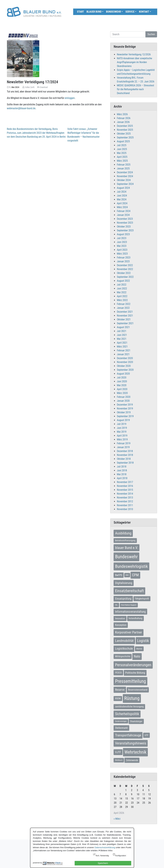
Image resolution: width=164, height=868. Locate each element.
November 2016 (125, 486)
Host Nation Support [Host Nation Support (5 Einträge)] (129, 605)
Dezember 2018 (125, 451)
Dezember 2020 (125, 358)
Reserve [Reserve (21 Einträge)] (120, 690)
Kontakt (144, 12)
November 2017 (125, 482)
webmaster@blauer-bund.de (21, 108)
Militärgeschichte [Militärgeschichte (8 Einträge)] (123, 656)
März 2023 (122, 254)
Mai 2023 (122, 246)
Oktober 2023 (124, 227)
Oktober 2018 (124, 459)
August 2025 (123, 141)
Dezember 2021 (125, 312)
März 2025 (122, 161)
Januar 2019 (123, 447)
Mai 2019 (122, 432)
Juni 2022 (122, 288)
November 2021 (125, 316)
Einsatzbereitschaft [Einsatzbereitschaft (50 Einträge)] (129, 591)
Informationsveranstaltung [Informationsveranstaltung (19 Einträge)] (130, 612)
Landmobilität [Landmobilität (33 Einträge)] (124, 641)
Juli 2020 (122, 378)
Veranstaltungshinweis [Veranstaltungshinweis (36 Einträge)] (131, 743)
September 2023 (125, 230)
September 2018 (125, 463)
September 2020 (125, 370)
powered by (38, 863)
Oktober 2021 (124, 319)
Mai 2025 (122, 153)
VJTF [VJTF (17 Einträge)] (118, 752)
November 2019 (125, 409)
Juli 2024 (122, 192)
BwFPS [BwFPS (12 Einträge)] (119, 575)
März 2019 (122, 439)
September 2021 (125, 323)
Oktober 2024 (124, 180)
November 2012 (125, 501)
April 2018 (122, 478)
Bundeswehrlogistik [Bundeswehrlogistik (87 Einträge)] (131, 566)
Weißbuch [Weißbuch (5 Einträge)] (119, 760)
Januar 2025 (123, 168)
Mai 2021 (122, 339)
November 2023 (125, 223)
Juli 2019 (122, 424)
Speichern (103, 863)
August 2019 (123, 420)
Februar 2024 (124, 211)
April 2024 (122, 203)
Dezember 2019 (125, 405)
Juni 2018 (122, 470)
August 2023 (123, 234)
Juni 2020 (122, 381)
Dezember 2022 (125, 265)
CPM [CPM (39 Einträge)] (135, 575)
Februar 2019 (124, 443)
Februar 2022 (124, 304)
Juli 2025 (122, 145)
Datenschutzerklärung (105, 847)
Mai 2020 (122, 385)
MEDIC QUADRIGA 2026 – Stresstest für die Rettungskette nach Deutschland (135, 89)
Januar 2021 (123, 354)
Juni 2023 (122, 242)
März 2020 (122, 393)
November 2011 (125, 505)
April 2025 (122, 157)
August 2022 (123, 281)
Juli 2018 (122, 467)
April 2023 (122, 250)
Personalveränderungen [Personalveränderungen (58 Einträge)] (133, 665)
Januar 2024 (123, 215)
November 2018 (125, 455)
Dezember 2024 (125, 172)
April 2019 (122, 436)
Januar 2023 (123, 261)
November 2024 (125, 176)
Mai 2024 (122, 199)
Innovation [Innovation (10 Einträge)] (120, 618)
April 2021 (122, 343)
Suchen (151, 34)
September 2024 (125, 184)
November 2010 (125, 509)
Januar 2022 (123, 308)
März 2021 (122, 347)
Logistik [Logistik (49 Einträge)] (143, 641)
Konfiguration (121, 856)
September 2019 (125, 416)
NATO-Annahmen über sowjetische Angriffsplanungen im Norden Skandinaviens (134, 62)
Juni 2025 (122, 149)
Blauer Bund (94, 12)
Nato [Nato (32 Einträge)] (137, 656)
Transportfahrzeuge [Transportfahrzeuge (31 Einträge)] (128, 735)
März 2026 (122, 114)
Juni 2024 (122, 196)
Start (81, 12)
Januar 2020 (123, 401)
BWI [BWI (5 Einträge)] (127, 575)
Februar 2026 (124, 118)
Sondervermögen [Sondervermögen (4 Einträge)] (121, 721)
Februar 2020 (124, 397)
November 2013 (125, 498)
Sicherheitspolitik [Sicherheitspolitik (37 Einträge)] (127, 714)
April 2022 (122, 296)
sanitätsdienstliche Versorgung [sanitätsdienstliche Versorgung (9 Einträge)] (129, 707)
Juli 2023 (122, 238)
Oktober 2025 (124, 134)
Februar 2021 (124, 350)
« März (117, 819)
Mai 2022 (122, 292)
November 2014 (125, 494)
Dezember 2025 (125, 126)
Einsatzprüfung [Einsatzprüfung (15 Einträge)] (123, 599)
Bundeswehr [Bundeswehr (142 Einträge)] (126, 557)
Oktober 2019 (124, 412)
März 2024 (122, 207)
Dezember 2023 (125, 219)
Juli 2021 (122, 331)
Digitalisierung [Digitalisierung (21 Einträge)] (124, 583)
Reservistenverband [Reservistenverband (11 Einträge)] (138, 690)
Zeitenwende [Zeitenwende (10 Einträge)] (132, 760)
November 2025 (125, 130)
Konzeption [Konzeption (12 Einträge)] (121, 625)
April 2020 (122, 389)
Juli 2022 (122, 285)
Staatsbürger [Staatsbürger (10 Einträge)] (136, 721)
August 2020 (123, 374)
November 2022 (125, 269)
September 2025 (125, 138)
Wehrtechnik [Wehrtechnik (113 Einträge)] (135, 752)
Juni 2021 (122, 335)
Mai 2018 (122, 474)
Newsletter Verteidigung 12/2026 (134, 54)
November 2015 (125, 490)
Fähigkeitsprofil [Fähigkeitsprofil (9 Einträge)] (142, 599)
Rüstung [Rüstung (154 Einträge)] (132, 698)
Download (44, 87)
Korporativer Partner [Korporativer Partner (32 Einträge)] (129, 632)
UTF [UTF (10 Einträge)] (146, 735)
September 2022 (125, 277)
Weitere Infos (106, 850)
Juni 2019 (122, 428)
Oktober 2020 (124, 366)
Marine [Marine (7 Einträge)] (139, 649)
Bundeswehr (113, 12)
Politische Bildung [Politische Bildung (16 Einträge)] (135, 673)
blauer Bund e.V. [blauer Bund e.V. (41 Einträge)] (126, 548)
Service (130, 12)
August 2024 (123, 188)
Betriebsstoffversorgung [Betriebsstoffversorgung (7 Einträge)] (125, 540)
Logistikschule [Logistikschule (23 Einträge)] (124, 649)
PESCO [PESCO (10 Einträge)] (118, 673)
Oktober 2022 (124, 273)
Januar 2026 (123, 122)
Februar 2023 (124, 258)
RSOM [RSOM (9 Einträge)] (118, 699)
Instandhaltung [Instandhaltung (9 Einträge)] (135, 618)
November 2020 (125, 362)
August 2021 (123, 327)
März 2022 (122, 300)
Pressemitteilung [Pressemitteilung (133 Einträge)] (130, 681)
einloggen (70, 98)
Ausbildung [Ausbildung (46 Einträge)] (123, 533)
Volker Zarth (30, 87)
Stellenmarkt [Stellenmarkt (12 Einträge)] (121, 728)
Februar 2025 (124, 165)
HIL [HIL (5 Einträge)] (116, 605)
